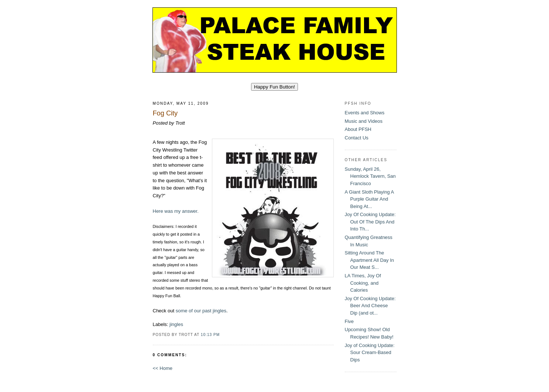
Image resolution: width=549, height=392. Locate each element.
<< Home (163, 368)
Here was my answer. (176, 211)
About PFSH (358, 129)
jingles (176, 324)
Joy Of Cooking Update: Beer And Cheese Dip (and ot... (370, 306)
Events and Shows (365, 113)
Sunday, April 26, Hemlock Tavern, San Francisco (370, 176)
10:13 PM (210, 335)
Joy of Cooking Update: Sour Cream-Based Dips (370, 353)
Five (349, 321)
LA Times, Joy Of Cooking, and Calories (363, 283)
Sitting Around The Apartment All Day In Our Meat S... (370, 260)
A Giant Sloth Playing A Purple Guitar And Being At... (369, 199)
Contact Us (357, 138)
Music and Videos (364, 121)
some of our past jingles (201, 311)
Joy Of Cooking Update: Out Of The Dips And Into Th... (370, 222)
